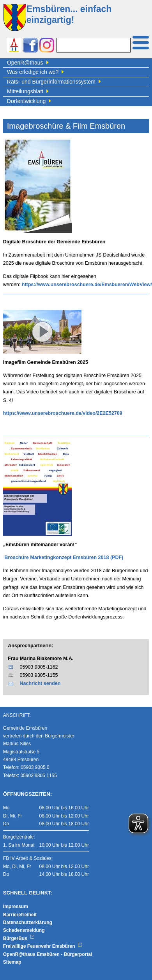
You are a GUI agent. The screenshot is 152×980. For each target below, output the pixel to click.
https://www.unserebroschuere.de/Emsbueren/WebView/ (87, 285)
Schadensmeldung (24, 930)
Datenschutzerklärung (28, 922)
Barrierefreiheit (20, 915)
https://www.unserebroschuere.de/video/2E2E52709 (63, 413)
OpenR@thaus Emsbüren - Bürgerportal (48, 954)
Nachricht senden (40, 683)
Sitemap (12, 962)
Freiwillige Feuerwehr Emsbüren (43, 946)
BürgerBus (19, 938)
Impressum (16, 907)
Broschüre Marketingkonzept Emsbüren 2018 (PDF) (64, 557)
